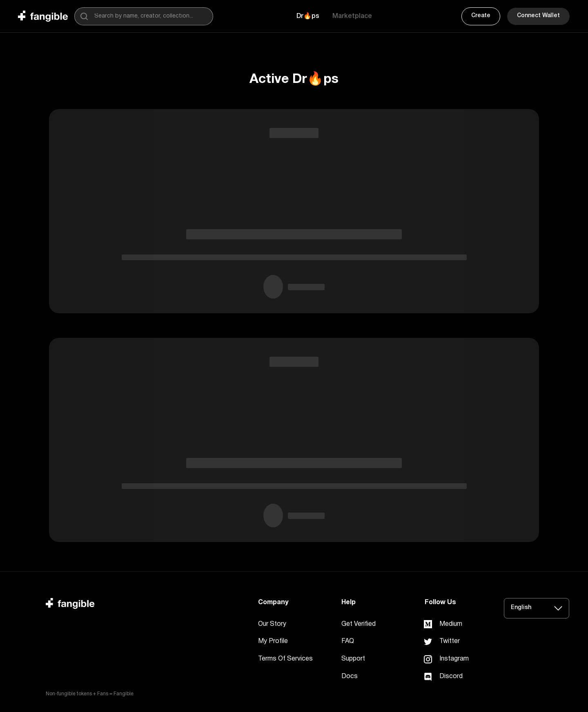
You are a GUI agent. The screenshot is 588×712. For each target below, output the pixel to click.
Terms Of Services (285, 659)
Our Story (272, 624)
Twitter (450, 641)
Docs (350, 676)
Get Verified (359, 624)
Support (353, 659)
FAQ (348, 641)
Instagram (454, 659)
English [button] (521, 608)
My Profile (273, 641)
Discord (451, 676)
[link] (428, 624)
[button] (308, 16)
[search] (84, 16)
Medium (451, 624)
